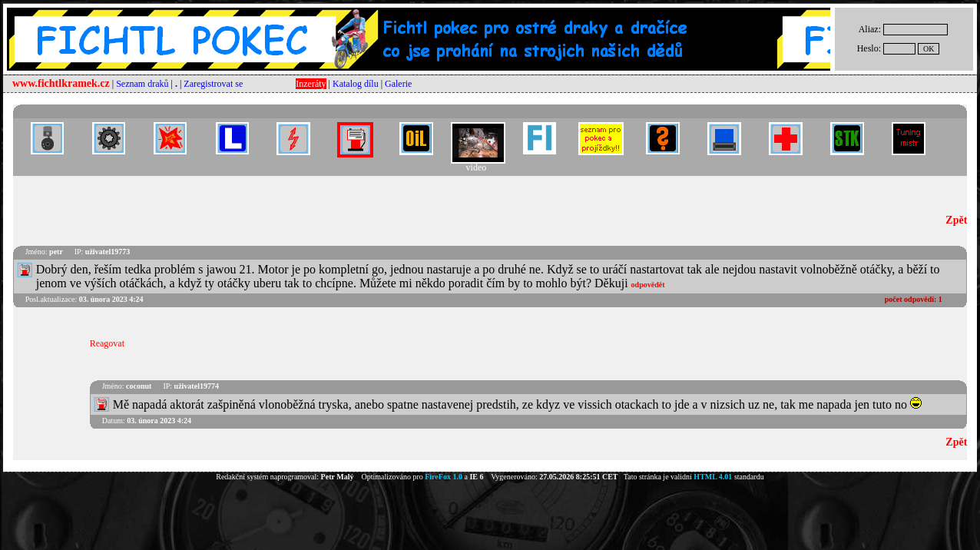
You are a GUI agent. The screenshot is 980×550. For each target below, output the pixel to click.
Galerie (398, 84)
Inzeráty (311, 84)
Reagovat (107, 343)
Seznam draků (142, 84)
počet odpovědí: (914, 299)
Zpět (956, 220)
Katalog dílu (356, 84)
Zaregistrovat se (213, 84)
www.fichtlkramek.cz (61, 83)
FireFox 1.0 (444, 477)
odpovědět (648, 285)
